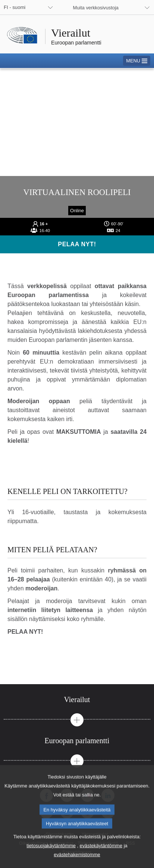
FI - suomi (15, 7)
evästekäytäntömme (101, 857)
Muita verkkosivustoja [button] (96, 8)
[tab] (77, 700)
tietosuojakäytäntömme (51, 857)
